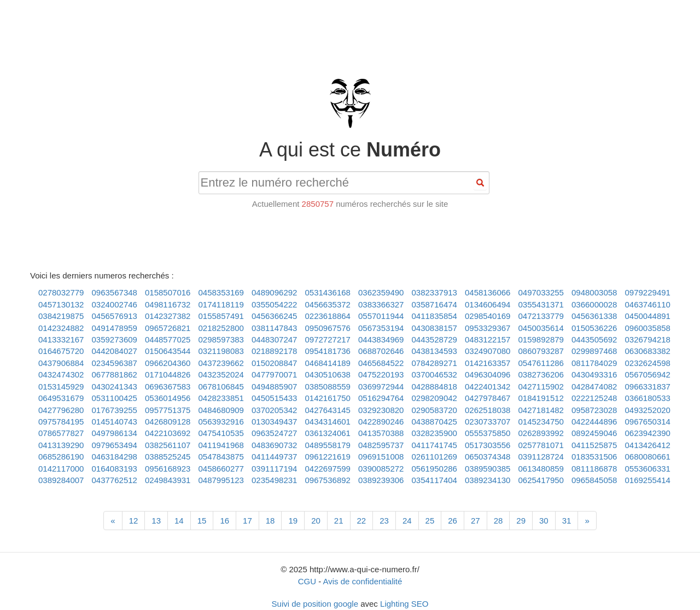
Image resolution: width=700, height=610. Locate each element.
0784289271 (434, 363)
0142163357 (488, 363)
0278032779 (61, 292)
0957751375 (168, 410)
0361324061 (328, 433)
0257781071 (541, 445)
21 (339, 521)
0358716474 (434, 304)
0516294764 (381, 398)
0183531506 (594, 457)
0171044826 (168, 374)
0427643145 (328, 410)
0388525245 (168, 457)
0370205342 (274, 410)
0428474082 (594, 387)
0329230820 (381, 410)
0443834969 (381, 339)
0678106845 (221, 387)
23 (384, 521)
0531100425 (115, 398)
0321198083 (221, 351)
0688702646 (381, 351)
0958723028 (594, 410)
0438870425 (434, 422)
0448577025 (168, 339)
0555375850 (488, 433)
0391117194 (274, 469)
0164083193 (115, 469)
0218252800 (221, 328)
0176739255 (115, 410)
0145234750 (541, 422)
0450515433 (274, 398)
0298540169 (488, 316)
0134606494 (488, 304)
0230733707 (488, 422)
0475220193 (381, 374)
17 (247, 521)
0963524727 (274, 433)
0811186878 (594, 469)
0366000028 (594, 304)
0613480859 (541, 469)
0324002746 (115, 304)
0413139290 (61, 445)
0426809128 (168, 422)
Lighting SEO (404, 604)
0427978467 (488, 398)
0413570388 (381, 433)
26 (453, 521)
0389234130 (488, 480)
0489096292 (274, 292)
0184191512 (541, 398)
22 (362, 521)
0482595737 (381, 445)
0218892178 (274, 351)
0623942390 (648, 433)
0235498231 (274, 480)
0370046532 (434, 374)
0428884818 (434, 387)
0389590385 (488, 469)
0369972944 (381, 387)
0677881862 (115, 374)
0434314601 (328, 422)
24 (407, 521)
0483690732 (274, 445)
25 (430, 521)
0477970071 (274, 374)
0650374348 (488, 457)
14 (179, 521)
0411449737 (274, 457)
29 (521, 521)
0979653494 (115, 445)
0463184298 (115, 457)
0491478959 (115, 328)
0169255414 (648, 480)
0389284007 (61, 480)
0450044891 (648, 316)
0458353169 (221, 292)
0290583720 (434, 410)
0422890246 (381, 422)
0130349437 (274, 422)
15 (202, 521)
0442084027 (115, 351)
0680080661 (648, 457)
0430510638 (328, 374)
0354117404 (434, 480)
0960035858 (648, 328)
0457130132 (61, 304)
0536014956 (168, 398)
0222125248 (594, 398)
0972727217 (328, 339)
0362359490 (381, 292)
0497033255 (541, 292)
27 (476, 521)
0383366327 (381, 304)
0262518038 (488, 410)
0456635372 (328, 304)
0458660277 (221, 469)
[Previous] (113, 521)
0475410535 (221, 433)
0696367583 (168, 387)
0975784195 (61, 422)
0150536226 (594, 328)
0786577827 (61, 433)
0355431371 (541, 304)
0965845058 (594, 480)
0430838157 (434, 328)
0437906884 (61, 363)
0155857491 (221, 316)
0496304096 (488, 374)
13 (156, 521)
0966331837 (648, 387)
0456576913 (115, 316)
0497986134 (115, 433)
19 (293, 521)
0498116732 (168, 304)
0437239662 (221, 363)
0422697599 (328, 469)
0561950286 (434, 469)
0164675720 (61, 351)
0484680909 (221, 410)
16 (224, 521)
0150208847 (274, 363)
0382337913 (434, 292)
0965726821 (168, 328)
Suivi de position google (315, 604)
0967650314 (648, 422)
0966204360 (168, 363)
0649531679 (61, 398)
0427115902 (541, 387)
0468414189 (328, 363)
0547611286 (541, 363)
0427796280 (61, 410)
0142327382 (168, 316)
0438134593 (434, 351)
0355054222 (274, 304)
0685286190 (61, 457)
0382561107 (168, 445)
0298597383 (221, 339)
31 (567, 521)
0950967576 (328, 328)
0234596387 (115, 363)
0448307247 (274, 339)
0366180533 (648, 398)
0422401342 (488, 387)
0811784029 (594, 363)
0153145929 (61, 387)
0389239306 (381, 480)
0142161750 (328, 398)
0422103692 (168, 433)
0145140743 (115, 422)
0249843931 (168, 480)
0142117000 (61, 469)
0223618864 (328, 316)
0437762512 (115, 480)
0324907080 (488, 351)
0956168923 (168, 469)
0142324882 (61, 328)
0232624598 (648, 363)
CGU (307, 581)
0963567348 (115, 292)
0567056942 (648, 374)
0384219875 (61, 316)
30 (544, 521)
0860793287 (541, 351)
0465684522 (381, 363)
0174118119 (221, 304)
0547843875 (221, 457)
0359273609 (115, 339)
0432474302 (61, 374)
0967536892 (328, 480)
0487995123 (221, 480)
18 (270, 521)
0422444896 (594, 422)
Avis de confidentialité (363, 581)
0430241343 (115, 387)
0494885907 (274, 387)
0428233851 (221, 398)
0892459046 (594, 433)
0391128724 (541, 457)
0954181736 (328, 351)
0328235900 (434, 433)
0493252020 (648, 410)
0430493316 (594, 374)
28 (498, 521)
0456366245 (274, 316)
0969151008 (381, 457)
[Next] (587, 521)
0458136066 (488, 292)
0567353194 (381, 328)
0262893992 (541, 433)
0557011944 (381, 316)
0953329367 (488, 328)
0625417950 (541, 480)
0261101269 (434, 457)
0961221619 (328, 457)
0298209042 (434, 398)
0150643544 (168, 351)
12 (134, 521)
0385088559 (328, 387)
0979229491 (648, 292)
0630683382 (648, 351)
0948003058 (594, 292)
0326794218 (648, 339)
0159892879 (541, 339)
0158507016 (168, 292)
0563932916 (221, 422)
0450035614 (541, 328)
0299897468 (594, 351)
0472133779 (541, 316)
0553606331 (648, 469)
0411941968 (221, 445)
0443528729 (434, 339)
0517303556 (488, 445)
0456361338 (594, 316)
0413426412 (648, 445)
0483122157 (488, 339)
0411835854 (434, 316)
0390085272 (381, 469)
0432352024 (221, 374)
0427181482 (541, 410)
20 (316, 521)
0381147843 (274, 328)
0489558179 (328, 445)
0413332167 (61, 339)
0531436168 (328, 292)
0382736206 (541, 374)
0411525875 (594, 445)
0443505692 (594, 339)
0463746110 (648, 304)
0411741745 (434, 445)
